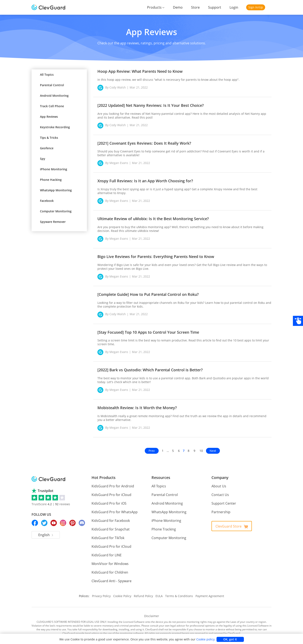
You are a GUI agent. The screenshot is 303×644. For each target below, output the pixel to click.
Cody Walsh (117, 87)
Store (197, 7)
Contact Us (220, 491)
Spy (43, 159)
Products (158, 7)
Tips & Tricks (49, 138)
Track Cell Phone (52, 106)
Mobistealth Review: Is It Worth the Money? (137, 404)
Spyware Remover (53, 222)
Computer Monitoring (56, 211)
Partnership (220, 508)
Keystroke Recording (55, 127)
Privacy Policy (104, 592)
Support (216, 7)
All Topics (47, 75)
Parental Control (52, 85)
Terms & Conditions (179, 592)
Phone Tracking (163, 526)
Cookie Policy (124, 592)
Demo (180, 7)
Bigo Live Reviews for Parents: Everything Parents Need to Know (156, 257)
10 (201, 447)
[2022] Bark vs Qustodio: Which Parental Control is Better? (150, 366)
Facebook (47, 201)
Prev (152, 447)
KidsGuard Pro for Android (111, 482)
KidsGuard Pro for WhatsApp (113, 508)
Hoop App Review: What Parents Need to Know (140, 71)
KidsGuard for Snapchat (110, 526)
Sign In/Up (256, 7)
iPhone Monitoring (54, 169)
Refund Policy (145, 592)
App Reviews (49, 117)
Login (234, 7)
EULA (160, 592)
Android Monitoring (54, 96)
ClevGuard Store (232, 523)
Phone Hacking (51, 180)
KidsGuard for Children (109, 569)
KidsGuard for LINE (106, 551)
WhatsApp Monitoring (56, 190)
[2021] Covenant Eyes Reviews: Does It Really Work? (144, 143)
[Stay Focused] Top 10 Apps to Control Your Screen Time (148, 332)
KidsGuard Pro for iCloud (110, 491)
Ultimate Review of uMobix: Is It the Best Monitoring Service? (153, 219)
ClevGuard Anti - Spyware (111, 577)
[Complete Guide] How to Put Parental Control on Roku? (148, 294)
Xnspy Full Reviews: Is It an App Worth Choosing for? (145, 181)
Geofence (47, 148)
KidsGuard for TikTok (107, 534)
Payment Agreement (208, 592)
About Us (218, 482)
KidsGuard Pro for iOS (108, 500)
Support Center (223, 500)
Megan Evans (118, 163)
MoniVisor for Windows (109, 560)
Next (213, 447)
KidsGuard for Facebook (110, 517)
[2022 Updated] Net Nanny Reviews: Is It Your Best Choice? (151, 105)
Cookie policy (201, 639)
